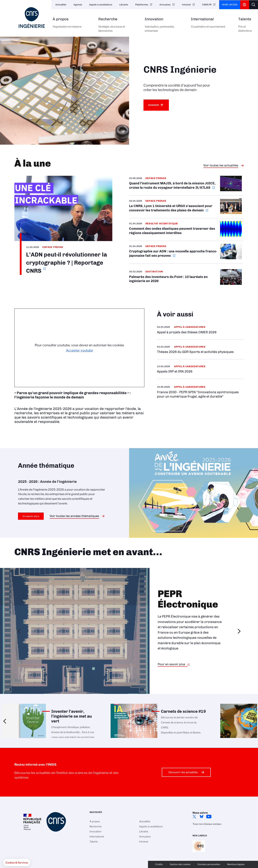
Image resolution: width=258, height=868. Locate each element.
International (211, 25)
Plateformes (142, 5)
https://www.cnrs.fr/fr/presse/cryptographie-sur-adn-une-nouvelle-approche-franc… (186, 252)
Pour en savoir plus (171, 664)
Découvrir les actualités (183, 772)
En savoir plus (31, 516)
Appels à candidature (101, 5)
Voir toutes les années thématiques (74, 516)
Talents (245, 27)
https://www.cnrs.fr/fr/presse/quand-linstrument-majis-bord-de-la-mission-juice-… (186, 186)
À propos (71, 25)
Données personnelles (209, 864)
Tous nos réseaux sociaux (207, 824)
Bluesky (202, 817)
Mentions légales (236, 864)
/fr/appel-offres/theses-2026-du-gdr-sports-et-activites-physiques (200, 349)
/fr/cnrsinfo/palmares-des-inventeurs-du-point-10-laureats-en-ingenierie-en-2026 (186, 278)
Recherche (117, 27)
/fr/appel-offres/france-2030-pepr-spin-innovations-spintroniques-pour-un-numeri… (200, 392)
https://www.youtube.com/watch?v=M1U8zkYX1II (63, 225)
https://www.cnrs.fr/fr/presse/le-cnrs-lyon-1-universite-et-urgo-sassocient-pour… (186, 207)
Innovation (164, 27)
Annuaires (165, 5)
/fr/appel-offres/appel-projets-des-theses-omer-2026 (200, 330)
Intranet (186, 5)
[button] (17, 863)
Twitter (194, 817)
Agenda (78, 5)
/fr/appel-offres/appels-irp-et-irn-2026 (200, 369)
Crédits (159, 864)
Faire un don (230, 5)
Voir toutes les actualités (221, 165)
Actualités (61, 5)
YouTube (209, 817)
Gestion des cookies (180, 864)
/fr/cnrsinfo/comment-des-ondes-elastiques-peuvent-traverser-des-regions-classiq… (186, 230)
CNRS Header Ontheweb (245, 5)
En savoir (153, 105)
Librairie (124, 5)
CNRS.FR (207, 5)
